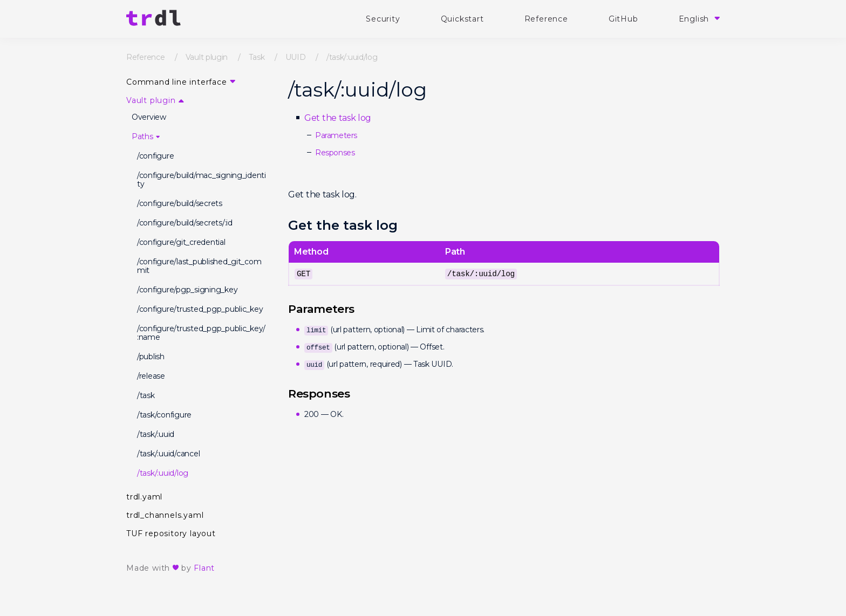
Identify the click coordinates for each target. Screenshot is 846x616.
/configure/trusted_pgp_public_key (200, 309)
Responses (335, 153)
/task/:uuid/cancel (168, 454)
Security (383, 19)
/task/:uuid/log (163, 473)
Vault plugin (207, 57)
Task (257, 57)
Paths (142, 136)
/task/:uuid (156, 434)
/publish (151, 357)
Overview (149, 117)
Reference (546, 19)
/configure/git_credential (181, 242)
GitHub (623, 19)
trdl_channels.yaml (165, 515)
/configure (155, 156)
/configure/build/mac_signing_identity (202, 180)
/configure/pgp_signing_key (187, 290)
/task (146, 395)
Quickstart (462, 19)
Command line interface (177, 82)
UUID (296, 57)
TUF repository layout (171, 533)
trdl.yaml (144, 497)
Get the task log (338, 118)
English (695, 19)
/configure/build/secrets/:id (185, 223)
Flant (204, 568)
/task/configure (164, 415)
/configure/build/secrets (180, 203)
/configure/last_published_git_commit (199, 266)
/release (151, 376)
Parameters (336, 135)
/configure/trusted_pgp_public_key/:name (201, 333)
